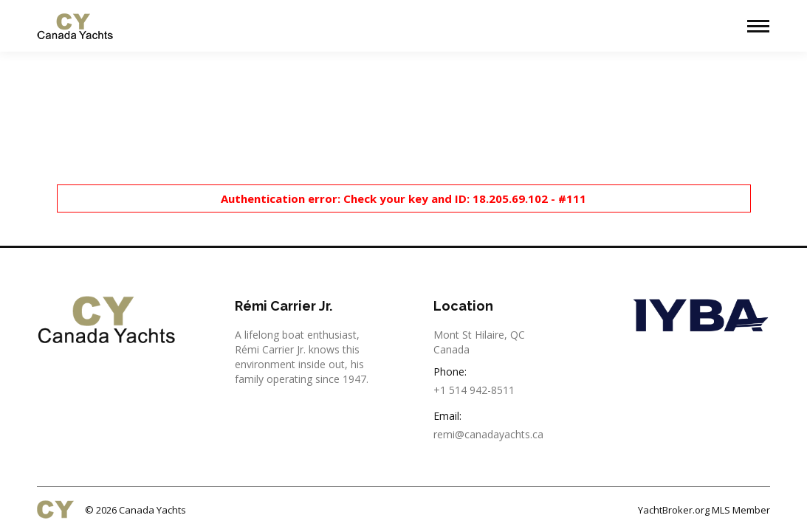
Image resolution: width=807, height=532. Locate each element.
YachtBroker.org (674, 510)
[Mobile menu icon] (758, 26)
